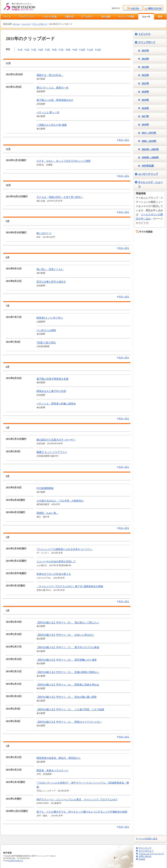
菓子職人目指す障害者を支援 (52, 379)
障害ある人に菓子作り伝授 (51, 391)
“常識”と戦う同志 (46, 343)
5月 (48, 50)
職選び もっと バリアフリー (52, 452)
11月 (91, 50)
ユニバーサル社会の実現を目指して (56, 562)
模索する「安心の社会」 (50, 75)
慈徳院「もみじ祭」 (48, 513)
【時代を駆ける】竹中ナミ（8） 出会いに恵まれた (65, 635)
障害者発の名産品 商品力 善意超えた (59, 758)
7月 (62, 50)
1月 (21, 50)
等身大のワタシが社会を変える (54, 574)
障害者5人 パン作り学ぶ (50, 318)
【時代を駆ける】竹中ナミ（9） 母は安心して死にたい (68, 623)
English (142, 859)
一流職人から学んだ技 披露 (52, 125)
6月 (55, 50)
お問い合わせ (145, 856)
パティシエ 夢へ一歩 (48, 112)
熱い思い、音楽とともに (50, 269)
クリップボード (40, 24)
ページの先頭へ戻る (148, 839)
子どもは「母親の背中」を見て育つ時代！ (60, 197)
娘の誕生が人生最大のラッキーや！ (56, 440)
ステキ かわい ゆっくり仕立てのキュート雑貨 (64, 161)
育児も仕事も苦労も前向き (51, 282)
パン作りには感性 (46, 330)
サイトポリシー (146, 851)
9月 (76, 50)
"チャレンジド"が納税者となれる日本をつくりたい (64, 549)
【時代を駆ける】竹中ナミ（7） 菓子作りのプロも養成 (68, 647)
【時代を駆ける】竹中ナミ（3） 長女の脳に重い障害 (67, 697)
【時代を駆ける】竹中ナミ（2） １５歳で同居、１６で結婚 (70, 709)
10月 (83, 50)
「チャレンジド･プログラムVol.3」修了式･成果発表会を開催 (70, 586)
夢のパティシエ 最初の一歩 (52, 88)
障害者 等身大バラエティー (52, 770)
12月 (99, 50)
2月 (28, 50)
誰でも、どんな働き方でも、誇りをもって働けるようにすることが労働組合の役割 (82, 812)
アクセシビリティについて (151, 854)
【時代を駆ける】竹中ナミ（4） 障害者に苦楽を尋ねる (68, 685)
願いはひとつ (44, 233)
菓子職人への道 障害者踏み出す (55, 100)
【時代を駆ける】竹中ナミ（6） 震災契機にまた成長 (67, 660)
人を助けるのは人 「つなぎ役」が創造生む (60, 501)
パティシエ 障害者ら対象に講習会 (56, 404)
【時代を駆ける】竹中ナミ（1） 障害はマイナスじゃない (69, 722)
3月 (35, 50)
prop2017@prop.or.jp (16, 861)
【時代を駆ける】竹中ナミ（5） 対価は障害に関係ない (68, 672)
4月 (41, 50)
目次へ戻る (124, 140)
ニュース (26, 24)
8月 (69, 50)
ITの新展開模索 (45, 488)
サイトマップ (145, 848)
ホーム (16, 24)
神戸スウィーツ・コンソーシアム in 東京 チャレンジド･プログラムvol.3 (77, 800)
